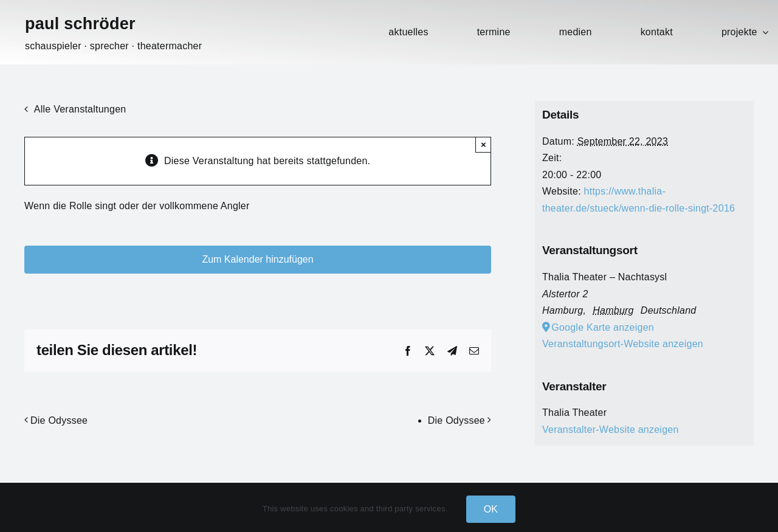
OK (491, 509)
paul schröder (80, 24)
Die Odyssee (59, 420)
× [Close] (484, 144)
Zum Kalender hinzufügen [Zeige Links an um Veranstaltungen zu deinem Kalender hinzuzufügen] (257, 259)
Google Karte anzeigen (603, 327)
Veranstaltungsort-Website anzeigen (623, 344)
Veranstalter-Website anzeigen (611, 430)
